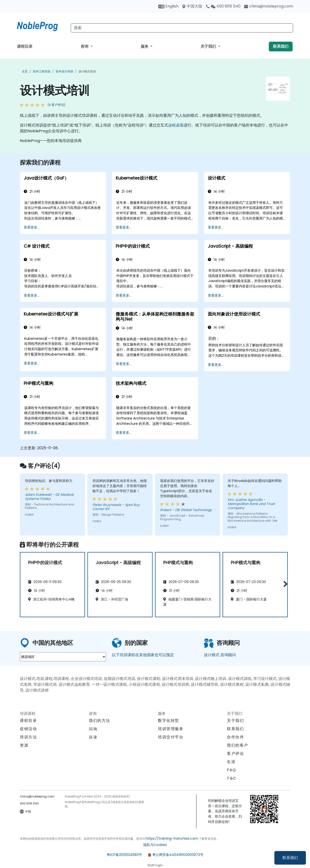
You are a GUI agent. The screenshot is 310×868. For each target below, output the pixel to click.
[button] (284, 584)
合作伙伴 (235, 737)
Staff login (155, 865)
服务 (145, 46)
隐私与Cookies (155, 845)
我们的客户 (238, 745)
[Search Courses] (182, 28)
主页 (25, 71)
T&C (232, 778)
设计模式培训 (87, 71)
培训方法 (28, 737)
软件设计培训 (64, 71)
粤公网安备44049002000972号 (178, 855)
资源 (24, 745)
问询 (93, 729)
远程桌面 (176, 125)
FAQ (232, 770)
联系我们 (290, 858)
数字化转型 (169, 721)
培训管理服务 (171, 729)
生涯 (231, 762)
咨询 (85, 46)
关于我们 (209, 46)
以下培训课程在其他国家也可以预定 (143, 655)
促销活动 (28, 729)
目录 (93, 737)
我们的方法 (100, 721)
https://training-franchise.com (172, 838)
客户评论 (235, 754)
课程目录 (25, 46)
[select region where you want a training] (63, 657)
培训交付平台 (171, 737)
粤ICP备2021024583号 (124, 855)
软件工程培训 (42, 71)
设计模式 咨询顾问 (220, 655)
